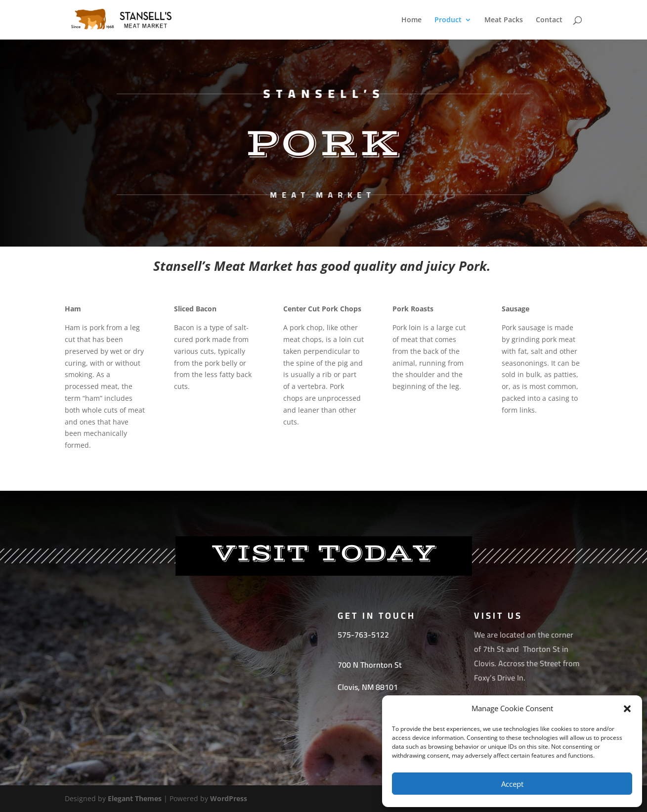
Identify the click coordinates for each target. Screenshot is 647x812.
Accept (512, 784)
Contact (549, 20)
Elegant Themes (135, 798)
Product (448, 20)
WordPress (229, 798)
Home (411, 20)
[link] (370, 665)
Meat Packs (504, 20)
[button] (627, 709)
